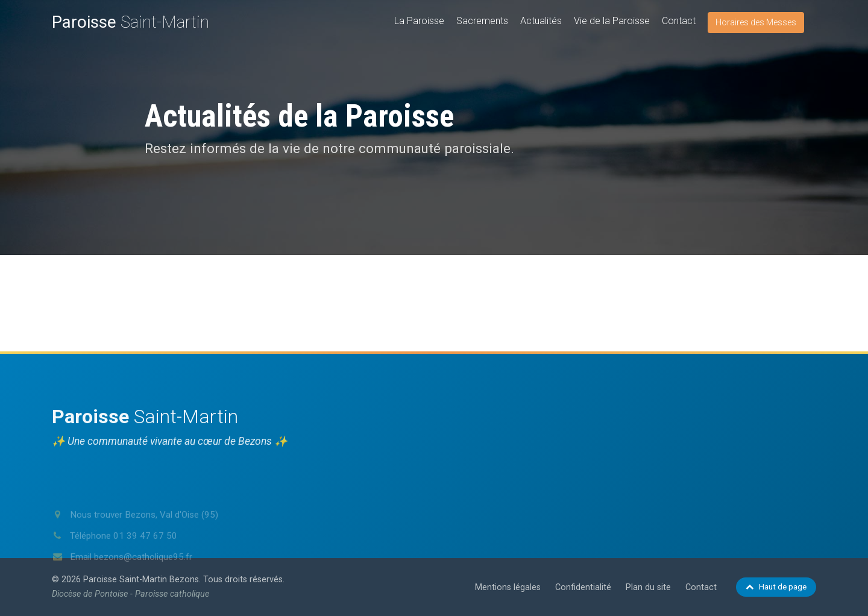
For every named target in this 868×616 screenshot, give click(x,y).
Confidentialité (583, 587)
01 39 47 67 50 (145, 557)
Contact (679, 21)
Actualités (541, 21)
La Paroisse (419, 21)
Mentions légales (508, 587)
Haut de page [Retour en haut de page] (776, 586)
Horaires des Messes (756, 22)
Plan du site (648, 587)
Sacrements (482, 21)
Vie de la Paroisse (612, 21)
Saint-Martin (131, 22)
